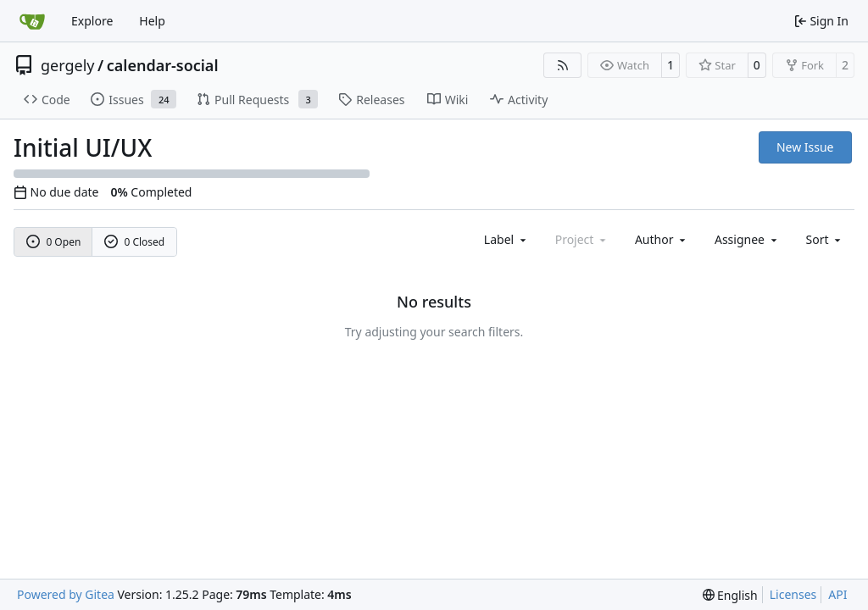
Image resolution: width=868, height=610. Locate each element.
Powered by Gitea (66, 594)
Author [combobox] (662, 239)
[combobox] (506, 239)
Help (152, 21)
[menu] (825, 239)
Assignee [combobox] (747, 239)
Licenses (793, 594)
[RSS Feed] (563, 65)
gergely (68, 65)
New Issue (805, 147)
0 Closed (135, 242)
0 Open (54, 242)
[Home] (32, 21)
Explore (92, 21)
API (837, 594)
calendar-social (163, 65)
